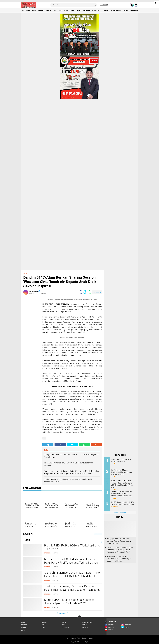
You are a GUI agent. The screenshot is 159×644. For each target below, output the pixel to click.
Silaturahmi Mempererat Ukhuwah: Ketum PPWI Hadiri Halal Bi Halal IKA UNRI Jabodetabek (73, 574)
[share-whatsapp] (90, 292)
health (85, 625)
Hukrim (73, 638)
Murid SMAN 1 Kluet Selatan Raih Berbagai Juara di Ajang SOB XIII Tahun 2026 (70, 602)
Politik (79, 638)
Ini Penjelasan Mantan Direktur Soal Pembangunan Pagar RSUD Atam (122, 472)
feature (24, 625)
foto (64, 625)
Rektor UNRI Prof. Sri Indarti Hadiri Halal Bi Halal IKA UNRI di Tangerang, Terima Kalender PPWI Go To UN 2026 (71, 563)
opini (60, 10)
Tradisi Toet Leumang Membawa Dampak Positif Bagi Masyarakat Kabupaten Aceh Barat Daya (72, 590)
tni (54, 10)
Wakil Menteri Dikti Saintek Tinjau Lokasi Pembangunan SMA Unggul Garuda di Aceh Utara (122, 484)
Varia (68, 638)
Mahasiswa (96, 10)
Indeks (91, 638)
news (28, 10)
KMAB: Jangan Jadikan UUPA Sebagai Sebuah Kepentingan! (123, 503)
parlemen (87, 10)
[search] (74, 5)
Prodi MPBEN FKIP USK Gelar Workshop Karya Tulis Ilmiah (72, 547)
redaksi (85, 628)
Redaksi (85, 638)
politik (48, 10)
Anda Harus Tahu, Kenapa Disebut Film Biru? (121, 460)
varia (34, 10)
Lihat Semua (63, 613)
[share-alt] (48, 445)
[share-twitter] (85, 292)
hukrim (41, 10)
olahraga (65, 628)
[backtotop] (80, 618)
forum (44, 625)
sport (79, 10)
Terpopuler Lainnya (120, 513)
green (126, 10)
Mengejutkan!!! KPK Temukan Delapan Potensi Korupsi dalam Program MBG (119, 541)
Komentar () (97, 292)
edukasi (105, 10)
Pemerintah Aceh (136, 10)
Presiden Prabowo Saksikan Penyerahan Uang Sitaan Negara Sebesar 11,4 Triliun (119, 559)
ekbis (66, 10)
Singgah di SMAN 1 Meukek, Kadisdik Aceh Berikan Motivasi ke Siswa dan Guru (122, 494)
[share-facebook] (81, 292)
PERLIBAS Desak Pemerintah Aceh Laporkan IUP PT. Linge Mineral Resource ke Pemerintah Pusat (120, 550)
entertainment (116, 10)
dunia (72, 10)
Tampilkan (98, 534)
